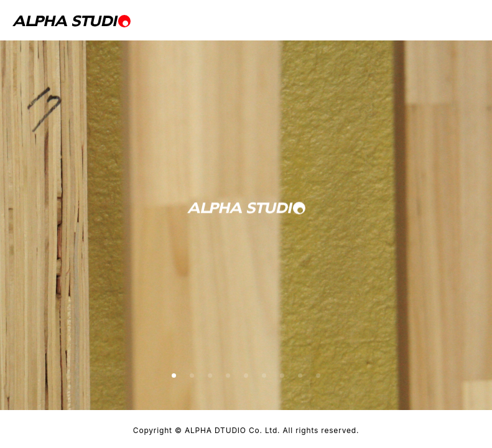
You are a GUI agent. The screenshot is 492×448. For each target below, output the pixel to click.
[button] (174, 376)
